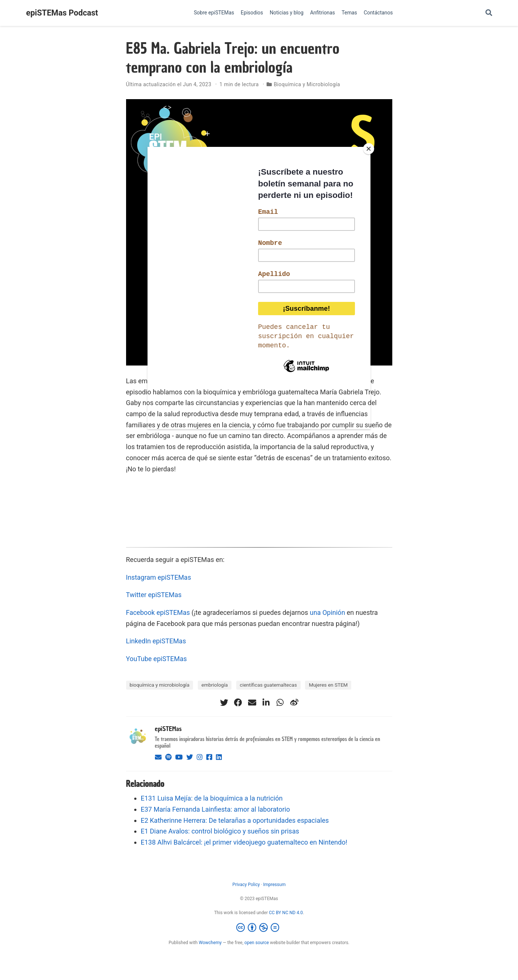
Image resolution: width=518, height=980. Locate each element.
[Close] (369, 149)
